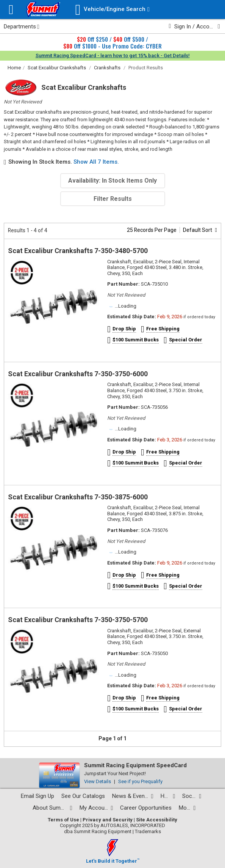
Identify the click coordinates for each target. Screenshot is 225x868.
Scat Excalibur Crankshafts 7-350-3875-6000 (78, 497)
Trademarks (148, 831)
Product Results (146, 68)
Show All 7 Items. (96, 162)
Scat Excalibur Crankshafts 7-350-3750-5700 (78, 620)
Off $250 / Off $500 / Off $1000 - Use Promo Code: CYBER (112, 42)
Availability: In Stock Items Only (112, 181)
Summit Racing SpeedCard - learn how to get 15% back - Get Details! (113, 56)
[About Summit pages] (52, 808)
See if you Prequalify (140, 781)
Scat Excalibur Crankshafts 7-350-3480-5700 (78, 251)
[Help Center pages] (168, 796)
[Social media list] (192, 796)
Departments (22, 27)
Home (14, 68)
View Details (98, 781)
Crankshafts (107, 68)
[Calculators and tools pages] (187, 808)
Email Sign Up (37, 796)
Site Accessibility (157, 820)
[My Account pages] (96, 808)
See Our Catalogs (83, 796)
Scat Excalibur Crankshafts (57, 68)
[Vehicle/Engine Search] (112, 10)
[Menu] (11, 10)
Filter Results (113, 199)
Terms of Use (63, 820)
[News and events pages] (133, 796)
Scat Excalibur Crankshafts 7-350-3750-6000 (78, 374)
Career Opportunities (146, 808)
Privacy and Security (108, 820)
